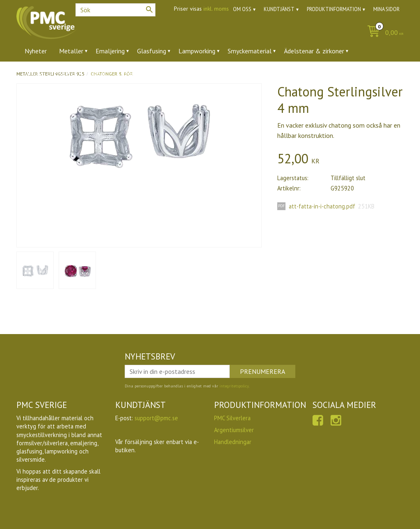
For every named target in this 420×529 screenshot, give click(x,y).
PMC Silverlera (232, 418)
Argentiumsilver (234, 430)
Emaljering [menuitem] (110, 51)
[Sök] (149, 9)
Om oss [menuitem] (242, 9)
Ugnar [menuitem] (98, 73)
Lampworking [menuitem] (197, 51)
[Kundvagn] (383, 33)
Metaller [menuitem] (71, 51)
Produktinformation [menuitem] (334, 9)
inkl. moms (216, 9)
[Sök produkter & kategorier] (115, 10)
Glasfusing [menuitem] (152, 51)
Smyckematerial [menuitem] (250, 51)
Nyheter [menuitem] (36, 51)
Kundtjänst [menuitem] (279, 9)
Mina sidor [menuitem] (386, 9)
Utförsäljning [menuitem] (136, 73)
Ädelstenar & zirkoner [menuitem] (314, 51)
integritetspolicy (234, 386)
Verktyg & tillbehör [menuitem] (51, 73)
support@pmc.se (156, 418)
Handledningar (233, 442)
